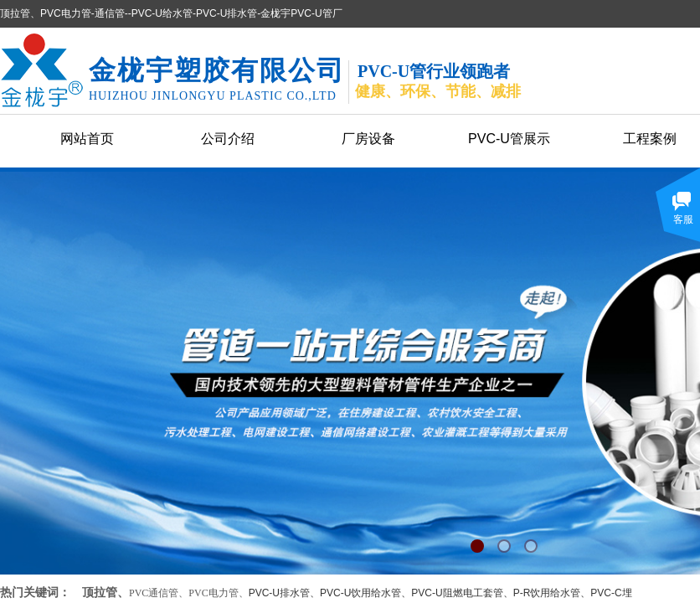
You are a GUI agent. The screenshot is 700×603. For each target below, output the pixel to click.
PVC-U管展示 (509, 139)
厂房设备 (368, 139)
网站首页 (87, 139)
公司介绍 (228, 139)
